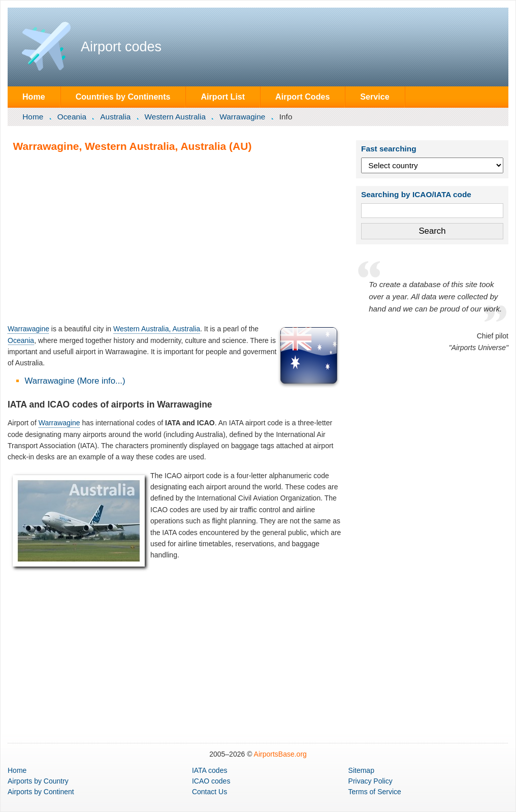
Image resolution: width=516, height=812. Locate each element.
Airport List (223, 97)
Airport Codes (302, 97)
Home (34, 97)
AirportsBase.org (280, 754)
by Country (38, 781)
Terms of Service (375, 792)
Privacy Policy (370, 781)
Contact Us (209, 792)
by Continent (41, 792)
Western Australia (175, 117)
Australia (115, 117)
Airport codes (121, 47)
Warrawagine (242, 117)
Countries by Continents (123, 97)
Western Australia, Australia (157, 329)
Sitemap (361, 770)
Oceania (72, 117)
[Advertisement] (175, 238)
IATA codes (210, 770)
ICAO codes (211, 781)
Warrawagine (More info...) (75, 381)
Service (375, 97)
